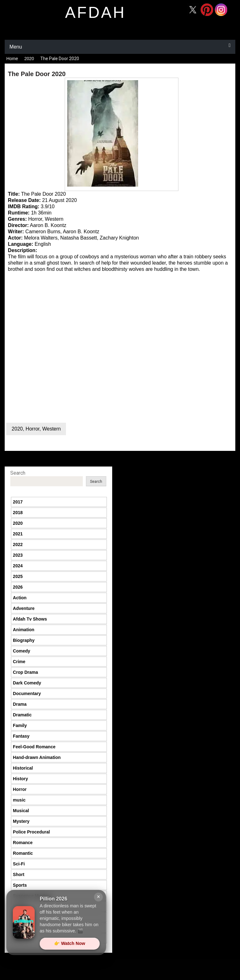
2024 (18, 566)
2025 (18, 576)
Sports (20, 885)
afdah (95, 13)
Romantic (23, 853)
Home (12, 59)
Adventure (24, 608)
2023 (18, 555)
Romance (23, 843)
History (20, 779)
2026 (18, 587)
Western (51, 429)
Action (20, 598)
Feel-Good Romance (34, 747)
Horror (32, 429)
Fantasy (21, 736)
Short (19, 874)
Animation (23, 630)
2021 (18, 534)
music (19, 800)
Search (18, 473)
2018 (18, 513)
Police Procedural (31, 832)
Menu (16, 47)
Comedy (21, 651)
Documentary (27, 694)
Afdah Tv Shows (30, 619)
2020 (29, 59)
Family (20, 725)
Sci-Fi (19, 864)
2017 (18, 502)
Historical (23, 768)
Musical (21, 811)
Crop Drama (25, 672)
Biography (24, 640)
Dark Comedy (27, 683)
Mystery (21, 821)
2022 (18, 544)
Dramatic (22, 715)
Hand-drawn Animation (37, 757)
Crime (19, 662)
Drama (20, 704)
